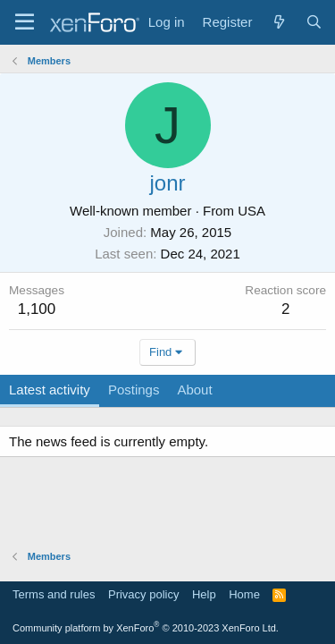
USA (251, 211)
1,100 (37, 309)
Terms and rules (54, 594)
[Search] (314, 22)
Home (244, 594)
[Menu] (25, 22)
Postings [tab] (134, 390)
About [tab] (194, 390)
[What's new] (278, 22)
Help (204, 594)
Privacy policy (143, 594)
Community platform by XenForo (146, 628)
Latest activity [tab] (50, 390)
